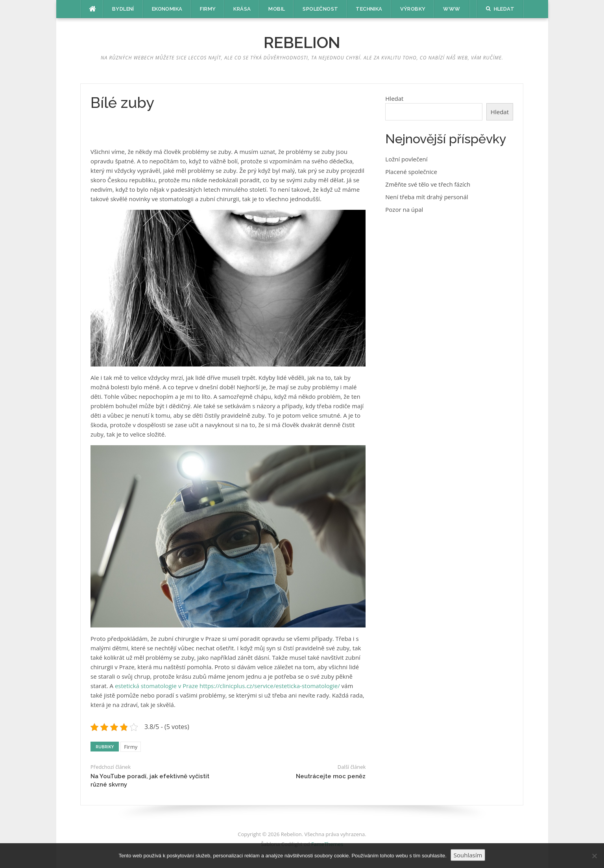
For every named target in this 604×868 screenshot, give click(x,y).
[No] (594, 856)
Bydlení (123, 9)
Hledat (394, 98)
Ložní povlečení (406, 159)
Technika (369, 9)
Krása (242, 9)
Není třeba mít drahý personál (427, 197)
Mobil (277, 9)
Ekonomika (167, 9)
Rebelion (302, 42)
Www (452, 9)
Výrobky (413, 9)
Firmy (208, 9)
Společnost (320, 9)
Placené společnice (411, 172)
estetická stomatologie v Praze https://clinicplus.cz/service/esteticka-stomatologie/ (227, 686)
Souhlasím (468, 855)
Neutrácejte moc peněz (331, 776)
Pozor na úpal (404, 209)
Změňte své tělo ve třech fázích (428, 184)
